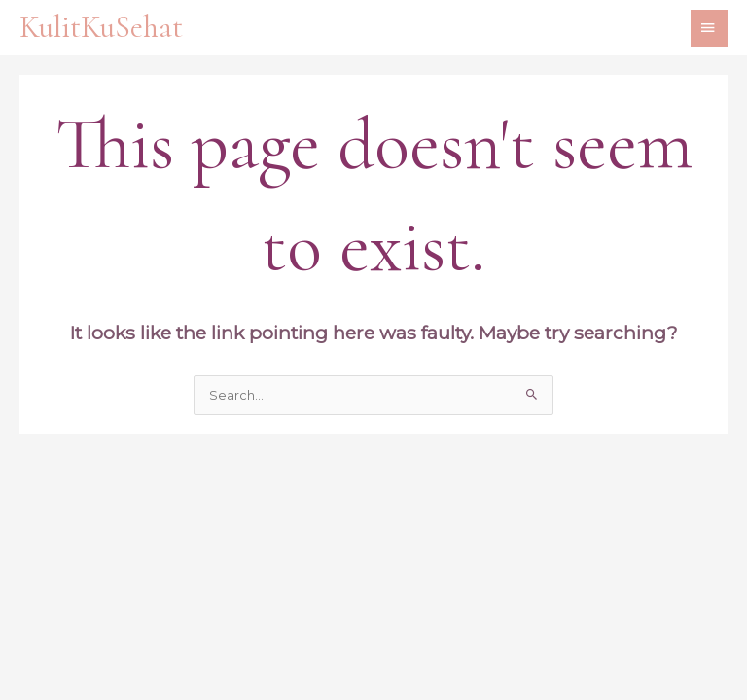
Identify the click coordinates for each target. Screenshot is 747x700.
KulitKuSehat (101, 27)
